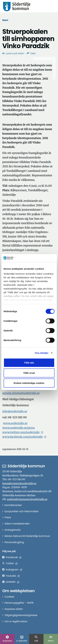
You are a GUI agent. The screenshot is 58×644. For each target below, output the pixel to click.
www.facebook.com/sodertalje (23, 437)
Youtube (11, 576)
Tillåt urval (29, 373)
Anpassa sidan (14, 609)
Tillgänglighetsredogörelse (21, 615)
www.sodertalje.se (15, 423)
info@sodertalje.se (15, 411)
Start (5, 20)
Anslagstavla (13, 530)
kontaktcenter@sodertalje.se (19, 483)
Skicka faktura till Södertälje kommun (27, 536)
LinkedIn (11, 582)
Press (8, 517)
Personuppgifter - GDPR (19, 603)
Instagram (12, 570)
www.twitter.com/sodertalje (21, 432)
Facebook (12, 557)
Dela (31, 53)
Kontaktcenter (13, 505)
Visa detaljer (42, 353)
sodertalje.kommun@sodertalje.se (27, 499)
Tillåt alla (29, 363)
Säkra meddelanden (17, 524)
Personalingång (14, 542)
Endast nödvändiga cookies (29, 383)
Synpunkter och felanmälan (22, 511)
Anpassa (7, 639)
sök (36, 639)
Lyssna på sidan (13, 53)
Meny (51, 639)
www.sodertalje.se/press (19, 428)
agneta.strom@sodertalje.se (21, 393)
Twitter (10, 563)
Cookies (9, 597)
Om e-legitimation (16, 621)
